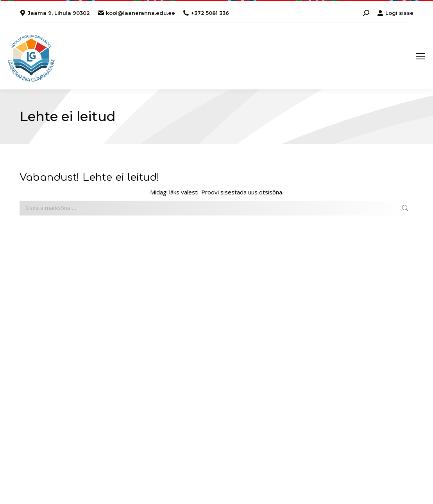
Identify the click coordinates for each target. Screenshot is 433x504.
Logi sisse (395, 13)
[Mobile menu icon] (420, 56)
